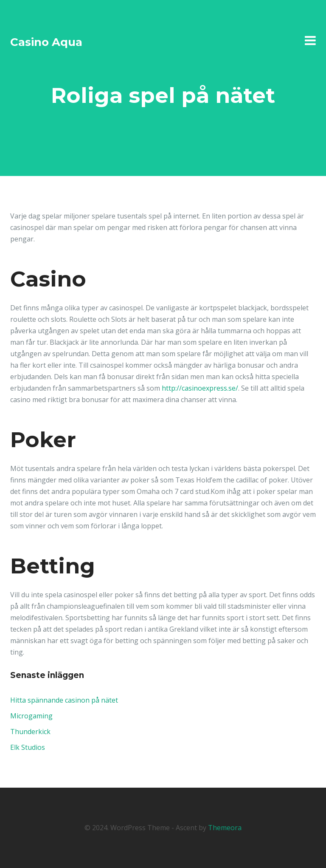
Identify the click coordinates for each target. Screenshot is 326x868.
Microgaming (31, 716)
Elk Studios (28, 747)
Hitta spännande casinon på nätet (64, 700)
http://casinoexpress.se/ (200, 388)
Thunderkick (30, 732)
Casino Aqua (46, 42)
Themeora (225, 828)
